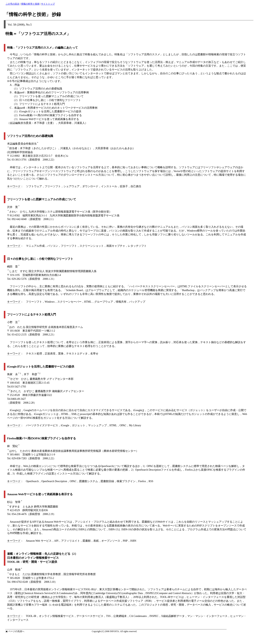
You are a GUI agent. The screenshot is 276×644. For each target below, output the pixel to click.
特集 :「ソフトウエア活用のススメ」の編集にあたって (42, 48)
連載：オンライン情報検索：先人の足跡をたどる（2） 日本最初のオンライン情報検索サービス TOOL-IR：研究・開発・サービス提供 (42, 558)
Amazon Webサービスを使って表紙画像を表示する (40, 494)
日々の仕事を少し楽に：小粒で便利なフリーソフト (40, 259)
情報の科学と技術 (30, 4)
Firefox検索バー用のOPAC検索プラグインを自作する (41, 438)
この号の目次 (12, 4)
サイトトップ (48, 4)
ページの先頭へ (15, 631)
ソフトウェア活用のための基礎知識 (30, 136)
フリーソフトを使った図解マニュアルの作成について (42, 199)
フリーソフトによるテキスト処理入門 (32, 314)
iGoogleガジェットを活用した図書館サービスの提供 (41, 366)
